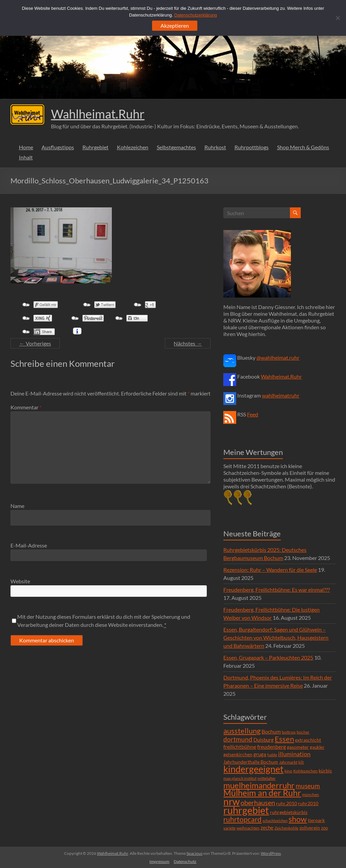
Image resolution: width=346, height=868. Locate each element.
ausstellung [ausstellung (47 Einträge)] (242, 731)
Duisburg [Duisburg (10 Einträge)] (264, 740)
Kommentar (26, 407)
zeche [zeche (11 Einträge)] (267, 827)
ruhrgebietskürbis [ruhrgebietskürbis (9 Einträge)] (289, 812)
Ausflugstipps (58, 147)
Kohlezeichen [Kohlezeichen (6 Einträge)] (305, 771)
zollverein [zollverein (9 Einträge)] (310, 828)
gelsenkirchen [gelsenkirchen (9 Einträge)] (238, 754)
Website (20, 581)
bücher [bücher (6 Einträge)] (303, 732)
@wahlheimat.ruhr (278, 358)
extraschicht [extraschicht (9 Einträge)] (308, 740)
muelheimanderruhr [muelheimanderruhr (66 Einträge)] (259, 785)
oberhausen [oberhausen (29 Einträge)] (258, 803)
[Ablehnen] (338, 18)
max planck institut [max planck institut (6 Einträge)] (240, 778)
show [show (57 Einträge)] (298, 819)
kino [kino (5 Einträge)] (288, 771)
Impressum (159, 861)
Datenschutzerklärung (196, 15)
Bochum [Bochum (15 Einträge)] (271, 731)
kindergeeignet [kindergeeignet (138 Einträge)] (253, 769)
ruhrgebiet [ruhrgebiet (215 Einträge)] (246, 810)
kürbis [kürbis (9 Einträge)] (325, 771)
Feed (253, 414)
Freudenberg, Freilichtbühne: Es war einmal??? (277, 590)
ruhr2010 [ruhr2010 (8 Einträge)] (308, 803)
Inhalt (26, 157)
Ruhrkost (215, 147)
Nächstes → (188, 343)
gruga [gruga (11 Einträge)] (260, 754)
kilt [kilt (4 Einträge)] (301, 762)
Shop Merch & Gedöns (303, 147)
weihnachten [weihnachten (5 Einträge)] (248, 828)
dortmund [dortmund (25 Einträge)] (238, 739)
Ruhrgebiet (95, 147)
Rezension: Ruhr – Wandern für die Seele (270, 570)
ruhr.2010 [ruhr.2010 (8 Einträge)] (287, 803)
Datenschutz (185, 861)
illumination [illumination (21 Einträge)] (294, 754)
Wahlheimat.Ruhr (98, 114)
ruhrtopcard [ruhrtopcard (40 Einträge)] (242, 819)
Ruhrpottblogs (252, 147)
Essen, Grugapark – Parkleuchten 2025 (268, 657)
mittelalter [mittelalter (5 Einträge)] (267, 778)
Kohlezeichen (133, 147)
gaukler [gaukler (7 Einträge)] (317, 747)
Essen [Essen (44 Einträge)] (284, 739)
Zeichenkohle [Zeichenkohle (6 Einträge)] (286, 828)
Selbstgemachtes (176, 147)
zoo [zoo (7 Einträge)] (324, 828)
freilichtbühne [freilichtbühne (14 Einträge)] (240, 747)
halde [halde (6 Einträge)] (272, 755)
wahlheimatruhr (281, 395)
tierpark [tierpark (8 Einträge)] (316, 820)
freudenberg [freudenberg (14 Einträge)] (271, 747)
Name (17, 506)
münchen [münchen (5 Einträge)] (311, 795)
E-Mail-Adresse (29, 545)
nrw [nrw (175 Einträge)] (231, 801)
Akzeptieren (175, 25)
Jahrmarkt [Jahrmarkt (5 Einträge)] (288, 762)
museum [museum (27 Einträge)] (308, 786)
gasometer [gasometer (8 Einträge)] (298, 747)
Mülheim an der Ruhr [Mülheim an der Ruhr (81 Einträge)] (262, 793)
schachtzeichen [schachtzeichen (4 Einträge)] (275, 821)
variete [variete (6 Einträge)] (229, 828)
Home (26, 147)
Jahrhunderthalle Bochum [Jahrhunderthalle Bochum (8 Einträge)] (251, 762)
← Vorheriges (35, 343)
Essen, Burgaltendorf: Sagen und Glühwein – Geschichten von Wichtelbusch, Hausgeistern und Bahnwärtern (276, 637)
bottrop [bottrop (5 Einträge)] (289, 732)
